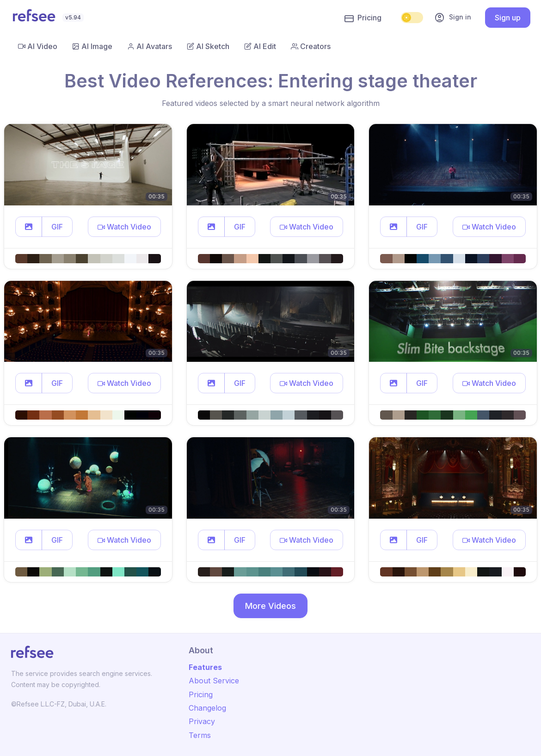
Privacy (202, 721)
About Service (214, 681)
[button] (29, 227)
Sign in (453, 18)
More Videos (270, 606)
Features (205, 667)
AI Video (38, 46)
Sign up (508, 18)
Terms (200, 735)
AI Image (92, 46)
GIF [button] (57, 227)
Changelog (207, 708)
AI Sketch (208, 46)
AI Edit (260, 46)
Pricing (363, 18)
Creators (311, 46)
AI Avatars (150, 46)
